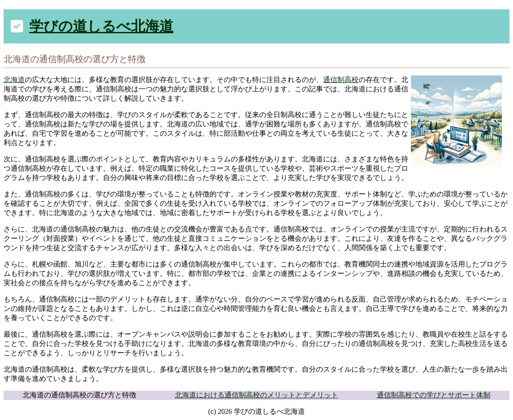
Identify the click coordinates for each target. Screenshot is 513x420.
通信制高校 (341, 80)
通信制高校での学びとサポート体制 (434, 395)
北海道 (14, 80)
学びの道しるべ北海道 (101, 26)
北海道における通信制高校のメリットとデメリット (256, 395)
